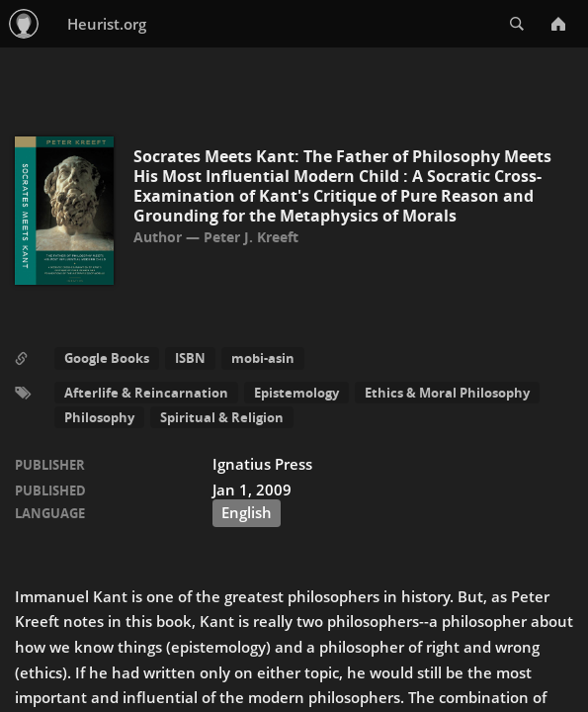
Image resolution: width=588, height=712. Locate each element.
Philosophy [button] (99, 417)
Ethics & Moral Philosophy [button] (447, 393)
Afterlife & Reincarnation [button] (146, 393)
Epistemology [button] (296, 393)
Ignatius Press (262, 464)
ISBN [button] (190, 358)
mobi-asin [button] (263, 358)
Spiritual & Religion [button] (222, 417)
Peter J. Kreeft (251, 237)
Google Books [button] (107, 358)
